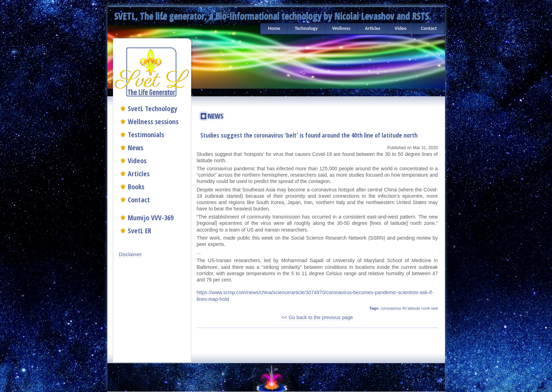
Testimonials (146, 135)
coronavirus (391, 308)
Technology (306, 28)
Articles (372, 28)
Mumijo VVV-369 (151, 218)
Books (136, 187)
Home (274, 28)
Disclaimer (130, 254)
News (136, 148)
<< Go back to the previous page (317, 317)
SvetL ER (140, 231)
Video (401, 28)
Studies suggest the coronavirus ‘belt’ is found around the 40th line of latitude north (309, 135)
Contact (429, 28)
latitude (414, 308)
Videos (137, 161)
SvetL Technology (153, 109)
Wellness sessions (153, 122)
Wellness (341, 28)
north (426, 308)
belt (434, 308)
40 (404, 308)
